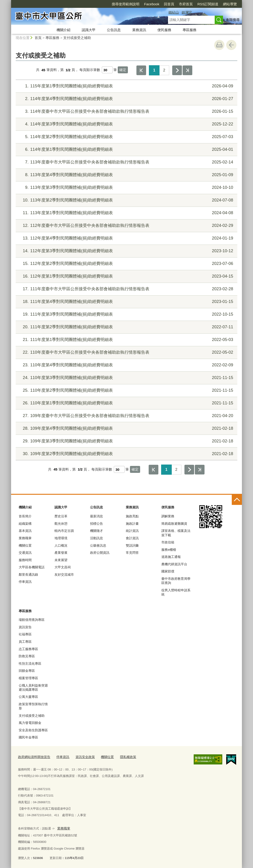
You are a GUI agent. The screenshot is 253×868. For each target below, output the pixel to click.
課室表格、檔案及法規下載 (176, 533)
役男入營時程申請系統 (176, 592)
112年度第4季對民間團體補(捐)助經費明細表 (126, 238)
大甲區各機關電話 (32, 567)
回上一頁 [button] (231, 45)
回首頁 (143, 4)
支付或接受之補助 (77, 38)
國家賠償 (168, 571)
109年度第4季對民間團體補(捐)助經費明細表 (126, 428)
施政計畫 (132, 524)
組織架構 (25, 524)
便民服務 (164, 30)
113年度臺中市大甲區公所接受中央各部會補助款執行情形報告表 (126, 162)
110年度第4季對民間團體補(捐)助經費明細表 (126, 365)
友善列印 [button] (219, 45)
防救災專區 (27, 656)
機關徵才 (96, 531)
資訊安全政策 (81, 757)
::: (9, 2)
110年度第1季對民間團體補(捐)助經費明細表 (126, 403)
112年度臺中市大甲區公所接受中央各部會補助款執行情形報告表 (126, 226)
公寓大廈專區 (28, 697)
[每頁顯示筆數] (107, 70)
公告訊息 (114, 30)
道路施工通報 (171, 557)
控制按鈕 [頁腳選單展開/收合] (237, 500)
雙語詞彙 (132, 545)
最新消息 (96, 516)
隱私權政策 (122, 757)
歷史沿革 (61, 516)
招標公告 (96, 524)
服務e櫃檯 (169, 550)
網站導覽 (203, 4)
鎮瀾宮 (187, 12)
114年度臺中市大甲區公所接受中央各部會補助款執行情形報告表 (126, 111)
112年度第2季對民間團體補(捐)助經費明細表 (126, 264)
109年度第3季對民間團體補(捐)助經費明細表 (126, 441)
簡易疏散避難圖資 (174, 524)
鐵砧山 (174, 12)
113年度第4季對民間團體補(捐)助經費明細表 (126, 175)
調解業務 (168, 516)
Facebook (125, 4)
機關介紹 (63, 30)
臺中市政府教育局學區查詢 (176, 581)
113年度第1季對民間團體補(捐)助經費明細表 (126, 213)
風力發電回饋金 (30, 723)
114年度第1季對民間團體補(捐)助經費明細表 (126, 150)
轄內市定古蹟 (64, 531)
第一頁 (141, 70)
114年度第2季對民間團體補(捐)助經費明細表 (126, 137)
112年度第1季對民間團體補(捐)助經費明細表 (126, 276)
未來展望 (61, 560)
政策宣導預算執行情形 (33, 706)
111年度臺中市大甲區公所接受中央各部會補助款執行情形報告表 (126, 289)
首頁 (38, 38)
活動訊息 (96, 538)
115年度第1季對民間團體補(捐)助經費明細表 (126, 86)
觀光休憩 (61, 524)
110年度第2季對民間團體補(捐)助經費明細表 (126, 390)
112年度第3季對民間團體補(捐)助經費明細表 (126, 251)
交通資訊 (25, 553)
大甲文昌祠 (63, 567)
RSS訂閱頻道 (181, 4)
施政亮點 (132, 516)
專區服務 (190, 30)
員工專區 (25, 642)
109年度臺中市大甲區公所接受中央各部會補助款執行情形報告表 (126, 416)
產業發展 (61, 553)
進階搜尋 (233, 20)
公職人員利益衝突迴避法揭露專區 (33, 687)
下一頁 (177, 70)
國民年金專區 (28, 737)
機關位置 (25, 545)
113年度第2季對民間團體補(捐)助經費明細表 (126, 200)
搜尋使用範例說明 (99, 4)
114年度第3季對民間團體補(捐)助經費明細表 (126, 124)
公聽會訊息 (98, 545)
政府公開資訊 (100, 553)
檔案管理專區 (28, 678)
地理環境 (61, 538)
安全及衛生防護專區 (33, 730)
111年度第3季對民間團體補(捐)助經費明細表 (126, 314)
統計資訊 (132, 531)
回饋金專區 (27, 671)
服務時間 (25, 560)
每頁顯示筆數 (90, 70)
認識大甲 (89, 30)
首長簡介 (25, 516)
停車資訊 (25, 582)
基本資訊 (25, 531)
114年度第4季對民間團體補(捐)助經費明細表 (126, 99)
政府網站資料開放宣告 (33, 757)
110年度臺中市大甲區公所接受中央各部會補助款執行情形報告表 (126, 352)
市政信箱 (168, 542)
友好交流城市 (64, 575)
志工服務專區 (28, 649)
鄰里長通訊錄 (28, 575)
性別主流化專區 (30, 664)
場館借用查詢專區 (32, 620)
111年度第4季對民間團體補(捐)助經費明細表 (126, 302)
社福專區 (25, 634)
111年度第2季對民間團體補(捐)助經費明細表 (126, 327)
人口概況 (61, 545)
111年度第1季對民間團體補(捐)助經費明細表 (126, 340)
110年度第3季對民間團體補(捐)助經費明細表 (126, 378)
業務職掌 (25, 538)
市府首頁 (159, 4)
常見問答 (132, 553)
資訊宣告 (25, 627)
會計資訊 (132, 538)
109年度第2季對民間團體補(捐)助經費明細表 (126, 454)
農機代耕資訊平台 (174, 564)
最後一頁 (187, 70)
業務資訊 (139, 30)
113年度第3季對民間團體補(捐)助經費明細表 (126, 188)
